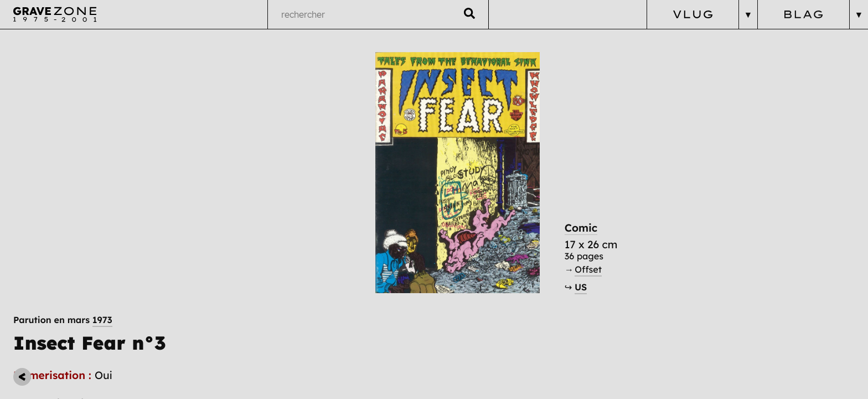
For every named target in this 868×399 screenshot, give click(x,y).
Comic (624, 247)
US (623, 307)
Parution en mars (63, 55)
